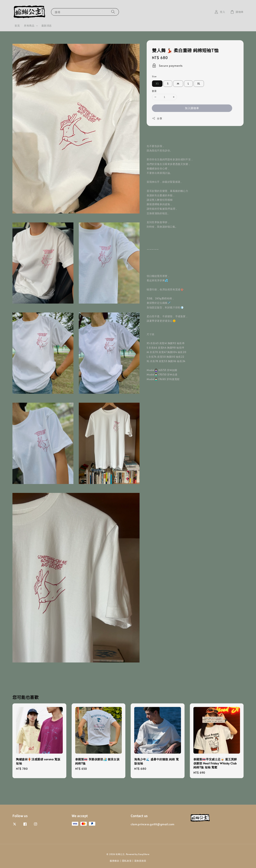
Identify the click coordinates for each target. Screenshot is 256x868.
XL (199, 84)
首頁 (17, 26)
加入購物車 (192, 108)
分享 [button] (157, 118)
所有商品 (29, 26)
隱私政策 (127, 861)
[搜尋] (113, 12)
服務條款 (115, 861)
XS (157, 84)
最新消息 (47, 26)
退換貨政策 (140, 861)
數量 (154, 91)
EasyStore (144, 854)
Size (154, 76)
